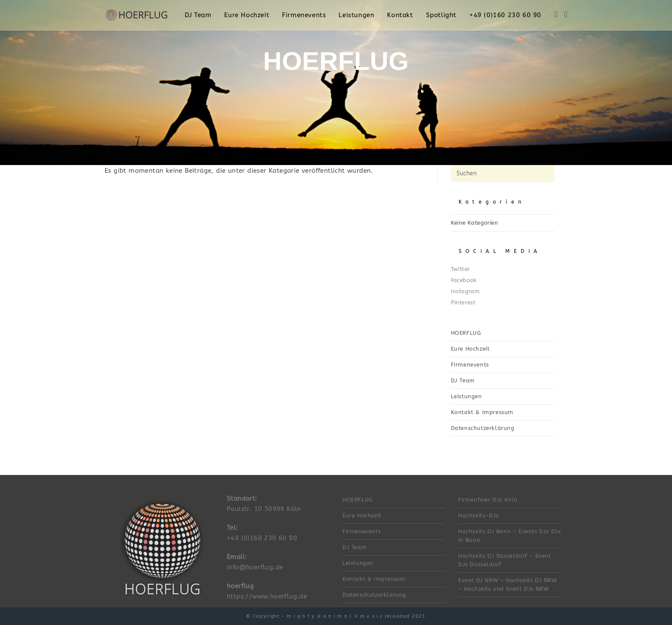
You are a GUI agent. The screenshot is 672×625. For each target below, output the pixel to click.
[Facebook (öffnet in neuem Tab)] (556, 15)
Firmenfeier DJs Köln (488, 500)
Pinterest (463, 302)
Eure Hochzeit (470, 349)
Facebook (464, 280)
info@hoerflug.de (255, 567)
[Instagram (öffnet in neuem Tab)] (566, 15)
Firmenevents (470, 365)
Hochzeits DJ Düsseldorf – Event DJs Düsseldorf (505, 560)
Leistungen (466, 396)
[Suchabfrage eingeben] (503, 174)
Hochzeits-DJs (478, 515)
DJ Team (463, 380)
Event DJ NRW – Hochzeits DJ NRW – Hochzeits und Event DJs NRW (508, 584)
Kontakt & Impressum (482, 412)
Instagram (465, 291)
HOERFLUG (466, 333)
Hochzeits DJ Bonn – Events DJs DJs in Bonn (509, 536)
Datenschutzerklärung (483, 428)
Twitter (460, 269)
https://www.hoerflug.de (267, 596)
